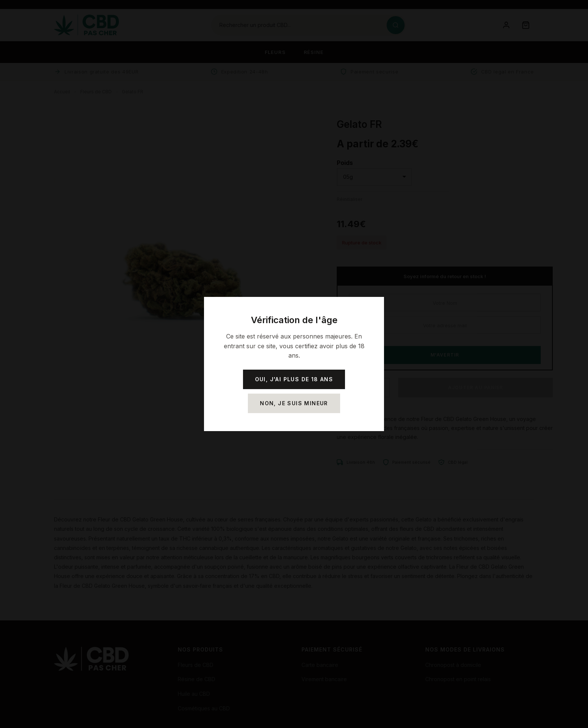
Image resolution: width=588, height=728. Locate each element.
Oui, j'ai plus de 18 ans (294, 379)
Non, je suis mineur (294, 403)
